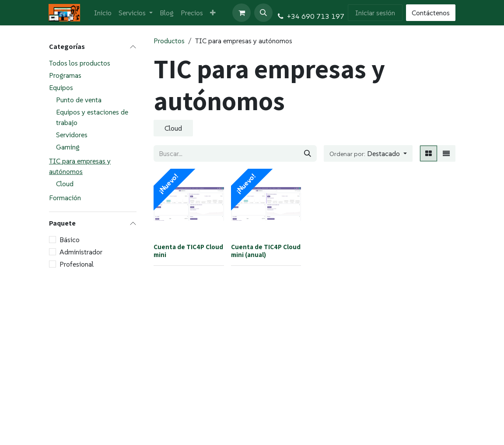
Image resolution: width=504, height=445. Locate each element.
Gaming (68, 147)
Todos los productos (80, 63)
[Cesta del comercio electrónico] (241, 13)
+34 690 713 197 (316, 16)
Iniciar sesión (375, 13)
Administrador (81, 252)
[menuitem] (103, 13)
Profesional (77, 264)
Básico (70, 240)
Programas (65, 75)
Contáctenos (431, 13)
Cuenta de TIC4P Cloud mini (188, 250)
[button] (263, 13)
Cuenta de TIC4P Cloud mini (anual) (266, 250)
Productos (169, 41)
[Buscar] (308, 153)
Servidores (72, 135)
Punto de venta (79, 100)
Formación (65, 198)
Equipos (61, 87)
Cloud (65, 184)
